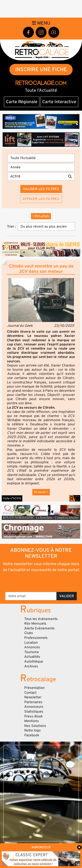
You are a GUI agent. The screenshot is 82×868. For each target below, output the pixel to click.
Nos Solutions (35, 726)
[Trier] (46, 226)
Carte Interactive (59, 102)
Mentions (32, 721)
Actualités (32, 657)
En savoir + (41, 492)
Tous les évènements (41, 619)
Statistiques (34, 712)
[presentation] (41, 582)
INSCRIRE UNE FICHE (41, 69)
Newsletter (33, 697)
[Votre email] (31, 596)
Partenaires (33, 702)
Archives (31, 666)
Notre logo (32, 730)
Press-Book (34, 716)
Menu (41, 23)
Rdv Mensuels (35, 624)
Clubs (29, 633)
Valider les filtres (41, 189)
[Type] (41, 158)
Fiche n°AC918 (12, 498)
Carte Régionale (22, 102)
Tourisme (32, 652)
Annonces (32, 647)
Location (31, 643)
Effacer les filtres (41, 199)
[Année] (41, 167)
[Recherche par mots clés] (37, 176)
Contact (30, 693)
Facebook (32, 735)
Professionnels (36, 638)
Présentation (34, 688)
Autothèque (34, 661)
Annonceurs (34, 707)
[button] (41, 300)
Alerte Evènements (39, 628)
